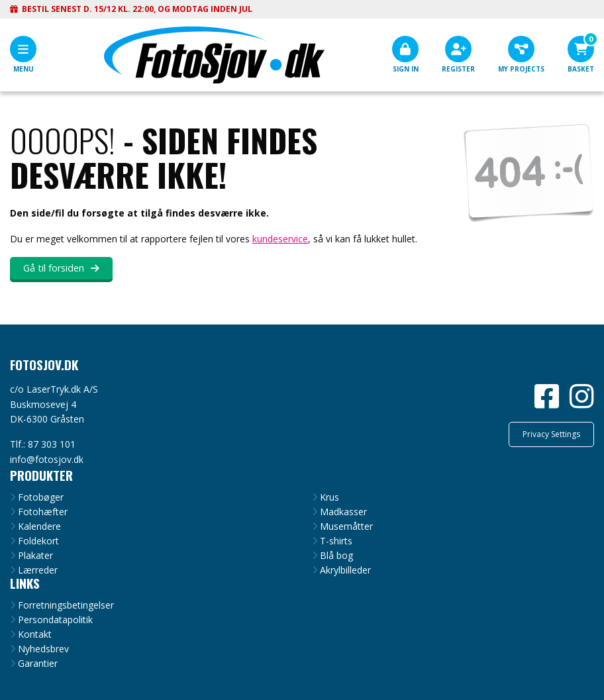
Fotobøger (41, 497)
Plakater (35, 556)
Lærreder (38, 570)
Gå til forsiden (54, 268)
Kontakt (35, 634)
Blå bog (336, 556)
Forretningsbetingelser (66, 605)
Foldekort (38, 541)
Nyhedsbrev (43, 649)
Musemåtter (346, 526)
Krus (329, 497)
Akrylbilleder (345, 570)
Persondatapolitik (55, 620)
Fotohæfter (43, 512)
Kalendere (39, 526)
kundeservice (280, 239)
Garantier (38, 664)
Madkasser (343, 512)
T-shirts (336, 541)
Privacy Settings (551, 434)
